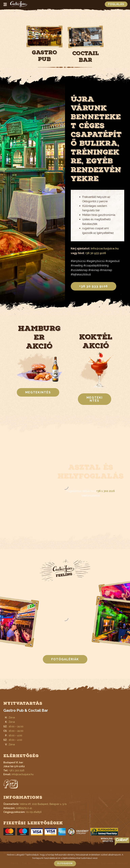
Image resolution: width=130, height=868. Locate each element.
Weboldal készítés (107, 840)
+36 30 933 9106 (96, 253)
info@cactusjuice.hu (105, 249)
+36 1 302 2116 (106, 491)
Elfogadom (65, 863)
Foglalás (116, 4)
